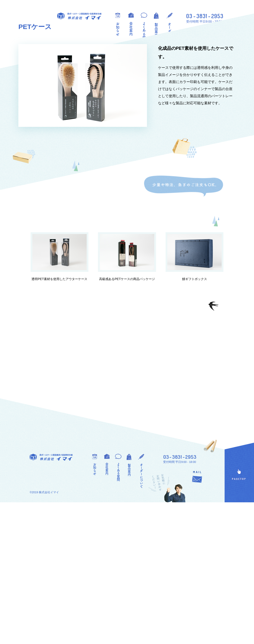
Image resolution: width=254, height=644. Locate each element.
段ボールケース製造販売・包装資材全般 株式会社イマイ (79, 16)
